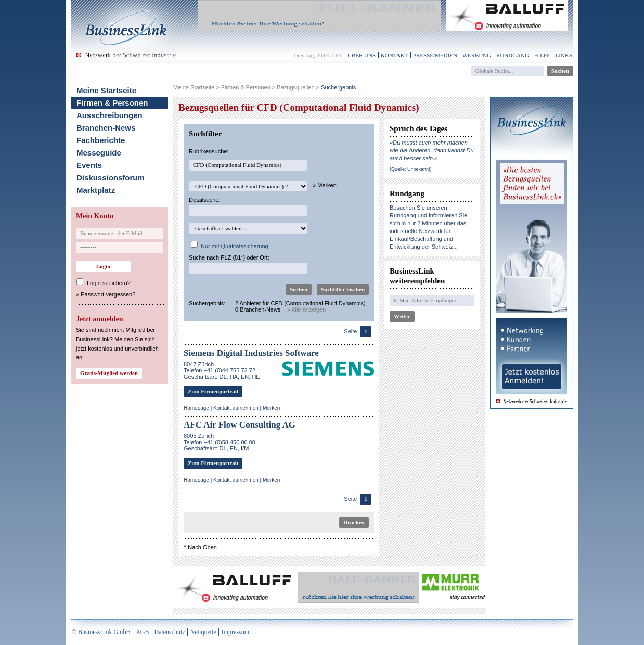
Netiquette (203, 632)
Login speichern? (109, 283)
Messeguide (99, 153)
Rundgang (513, 55)
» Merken (325, 185)
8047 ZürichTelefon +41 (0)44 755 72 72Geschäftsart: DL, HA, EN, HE (222, 370)
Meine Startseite (106, 90)
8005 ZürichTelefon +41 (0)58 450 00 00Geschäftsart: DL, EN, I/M (220, 442)
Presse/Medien (435, 55)
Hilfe (542, 55)
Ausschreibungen (110, 115)
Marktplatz (96, 190)
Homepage (196, 408)
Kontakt (394, 55)
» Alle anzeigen (307, 309)
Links (564, 55)
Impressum (235, 632)
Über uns (362, 55)
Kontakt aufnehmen (236, 408)
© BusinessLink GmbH (101, 632)
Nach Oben (202, 547)
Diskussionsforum (111, 178)
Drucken (354, 522)
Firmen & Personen (112, 103)
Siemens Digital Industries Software (251, 353)
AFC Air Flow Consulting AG (240, 425)
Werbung (477, 55)
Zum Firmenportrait (213, 391)
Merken (271, 408)
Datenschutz (169, 632)
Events (89, 165)
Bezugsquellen (295, 87)
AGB (142, 632)
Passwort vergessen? (108, 294)
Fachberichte (101, 140)
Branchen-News (106, 128)
